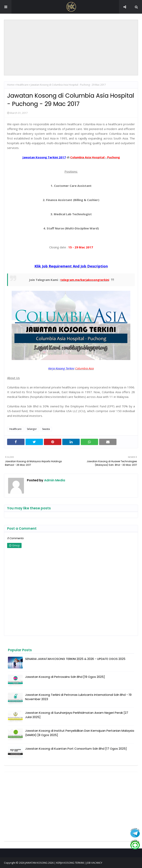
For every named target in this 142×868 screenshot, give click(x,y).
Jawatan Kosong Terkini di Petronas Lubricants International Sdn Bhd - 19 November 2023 (78, 697)
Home (11, 85)
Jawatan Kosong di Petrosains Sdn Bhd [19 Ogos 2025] (65, 677)
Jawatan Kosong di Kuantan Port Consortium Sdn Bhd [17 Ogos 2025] (76, 749)
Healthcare (22, 85)
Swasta (46, 429)
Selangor (32, 429)
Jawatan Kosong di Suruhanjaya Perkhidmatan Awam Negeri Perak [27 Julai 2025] (77, 715)
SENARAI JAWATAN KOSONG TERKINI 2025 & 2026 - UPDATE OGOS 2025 (75, 659)
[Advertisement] (71, 48)
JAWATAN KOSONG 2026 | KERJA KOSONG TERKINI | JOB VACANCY (64, 863)
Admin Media (54, 480)
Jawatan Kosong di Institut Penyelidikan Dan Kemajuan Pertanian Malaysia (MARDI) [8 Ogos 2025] (80, 733)
